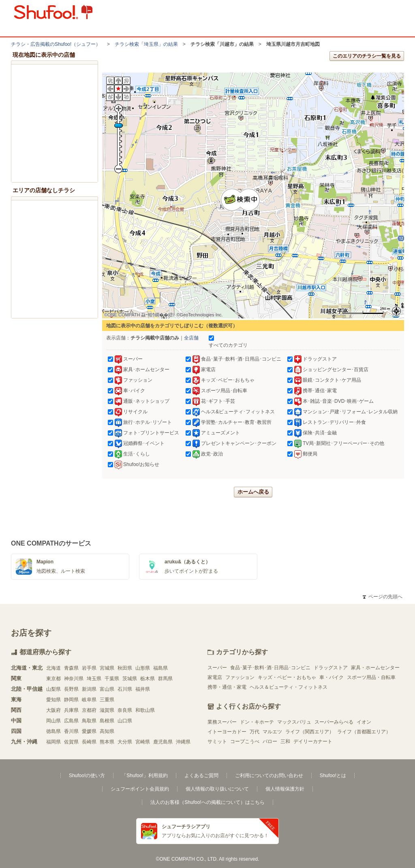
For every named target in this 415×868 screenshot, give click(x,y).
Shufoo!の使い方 (87, 776)
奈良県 (125, 710)
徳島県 (53, 731)
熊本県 (107, 742)
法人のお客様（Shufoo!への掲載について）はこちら (207, 802)
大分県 (125, 742)
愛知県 (53, 700)
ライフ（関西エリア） (310, 732)
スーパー (217, 668)
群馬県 (165, 679)
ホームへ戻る (253, 492)
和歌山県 (145, 710)
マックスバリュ (294, 722)
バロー (270, 741)
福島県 (160, 668)
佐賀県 (71, 742)
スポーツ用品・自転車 (371, 677)
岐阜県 (89, 700)
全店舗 (191, 338)
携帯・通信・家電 (227, 687)
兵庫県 (71, 710)
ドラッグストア (331, 668)
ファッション (240, 677)
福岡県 (53, 742)
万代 (255, 732)
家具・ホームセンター (375, 668)
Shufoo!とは (333, 776)
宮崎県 (143, 742)
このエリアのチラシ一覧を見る (367, 56)
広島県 (71, 721)
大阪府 (53, 710)
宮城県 (107, 668)
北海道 (53, 668)
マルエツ (272, 732)
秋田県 (125, 668)
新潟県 (89, 689)
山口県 (125, 721)
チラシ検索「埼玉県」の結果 (146, 44)
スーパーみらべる (334, 722)
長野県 (71, 689)
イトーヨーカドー (227, 732)
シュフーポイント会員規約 (140, 789)
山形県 (143, 668)
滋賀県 (107, 710)
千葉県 (112, 679)
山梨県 (53, 689)
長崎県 (89, 742)
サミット (217, 741)
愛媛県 (89, 731)
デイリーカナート (313, 741)
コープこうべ (245, 741)
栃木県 (148, 679)
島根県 (107, 721)
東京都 (53, 679)
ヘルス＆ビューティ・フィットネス (289, 687)
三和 (285, 741)
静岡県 (71, 700)
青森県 (71, 668)
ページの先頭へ (383, 597)
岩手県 (89, 668)
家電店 (215, 677)
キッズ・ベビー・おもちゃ (287, 677)
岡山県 (53, 721)
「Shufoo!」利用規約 (144, 776)
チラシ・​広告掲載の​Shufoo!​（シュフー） (56, 44)
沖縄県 (183, 742)
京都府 (89, 710)
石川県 (125, 689)
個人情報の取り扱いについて (217, 789)
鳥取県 (89, 721)
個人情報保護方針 (285, 789)
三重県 (107, 700)
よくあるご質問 (201, 776)
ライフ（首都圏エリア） (364, 732)
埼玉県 (94, 679)
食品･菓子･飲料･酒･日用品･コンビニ (270, 668)
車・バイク (332, 677)
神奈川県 (74, 679)
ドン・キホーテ (257, 722)
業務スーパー (222, 722)
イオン (364, 722)
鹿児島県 (163, 742)
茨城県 (130, 679)
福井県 (143, 689)
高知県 (107, 731)
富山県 (107, 689)
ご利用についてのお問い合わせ (269, 776)
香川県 (71, 731)
